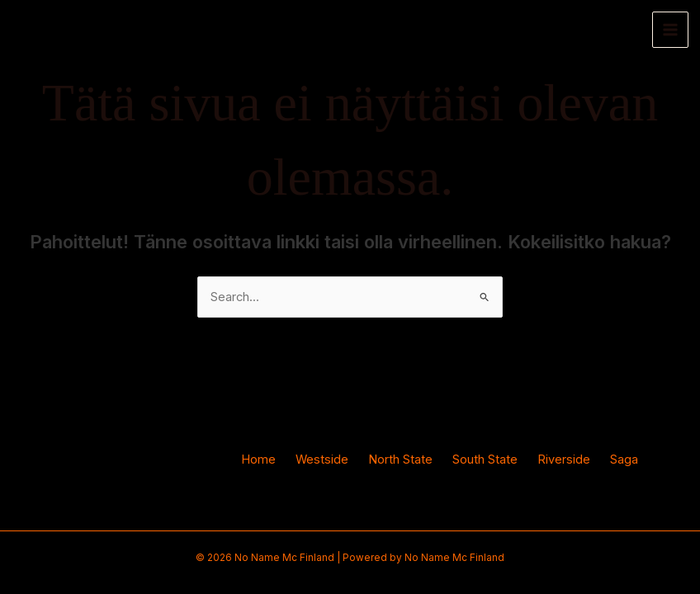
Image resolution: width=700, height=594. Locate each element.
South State (485, 460)
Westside (322, 460)
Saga (624, 460)
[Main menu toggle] (670, 30)
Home (258, 460)
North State (400, 460)
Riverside (564, 460)
